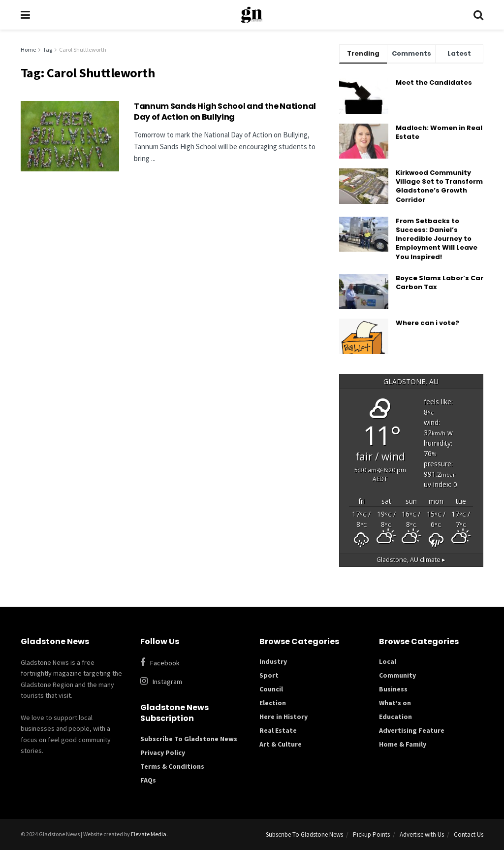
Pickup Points (371, 834)
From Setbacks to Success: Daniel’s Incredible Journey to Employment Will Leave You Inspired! (437, 239)
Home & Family (403, 744)
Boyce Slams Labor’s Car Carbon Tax (440, 282)
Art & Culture (281, 744)
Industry (273, 661)
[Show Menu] (25, 15)
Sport (269, 675)
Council (271, 689)
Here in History (283, 717)
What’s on (395, 703)
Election (273, 703)
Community (397, 675)
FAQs (148, 780)
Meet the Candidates (434, 82)
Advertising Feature (412, 730)
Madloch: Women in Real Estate (439, 132)
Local (388, 661)
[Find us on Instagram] (193, 681)
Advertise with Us (422, 834)
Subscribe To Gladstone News (189, 739)
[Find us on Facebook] (188, 663)
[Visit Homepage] (252, 15)
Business (393, 689)
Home (28, 49)
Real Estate (278, 730)
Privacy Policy (163, 752)
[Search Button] (478, 15)
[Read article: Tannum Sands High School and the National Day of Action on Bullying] (70, 136)
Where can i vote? (427, 323)
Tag (47, 49)
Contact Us (469, 834)
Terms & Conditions (172, 766)
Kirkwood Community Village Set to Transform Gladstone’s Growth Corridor (439, 186)
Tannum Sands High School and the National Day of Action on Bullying (225, 112)
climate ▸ (411, 560)
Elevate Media (149, 834)
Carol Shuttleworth (83, 49)
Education (395, 717)
